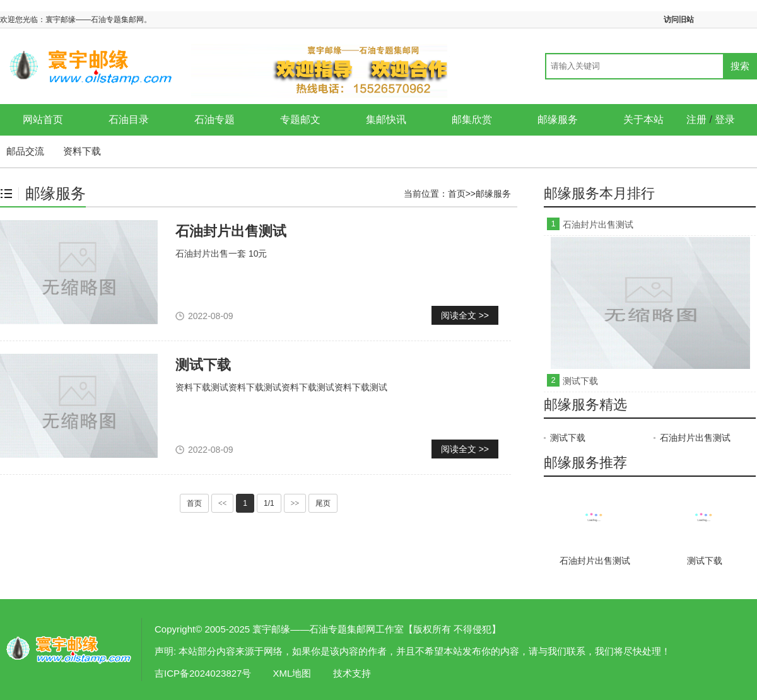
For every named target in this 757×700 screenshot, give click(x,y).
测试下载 (203, 365)
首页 (457, 194)
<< (223, 503)
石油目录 (129, 120)
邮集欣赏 (472, 120)
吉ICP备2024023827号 (203, 673)
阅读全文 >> (465, 315)
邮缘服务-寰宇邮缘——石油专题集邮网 (69, 650)
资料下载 (82, 151)
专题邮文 (300, 120)
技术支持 (352, 673)
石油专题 (214, 120)
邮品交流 (25, 151)
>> (295, 503)
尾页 (323, 503)
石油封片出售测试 (231, 231)
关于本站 (643, 120)
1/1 (269, 503)
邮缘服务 (558, 120)
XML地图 (292, 673)
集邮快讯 (386, 120)
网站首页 (43, 120)
